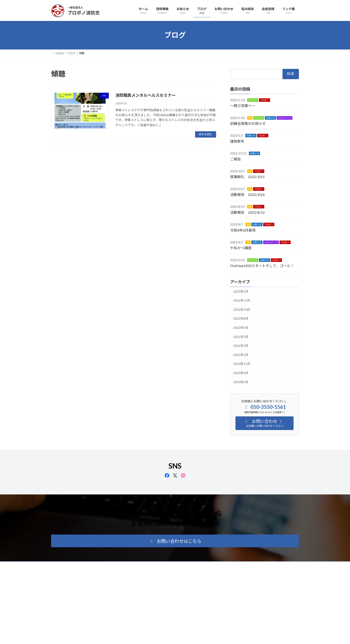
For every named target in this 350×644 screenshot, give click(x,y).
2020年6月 (241, 373)
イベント (253, 100)
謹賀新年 (237, 141)
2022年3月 (241, 336)
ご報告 (235, 159)
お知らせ (271, 118)
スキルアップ (285, 118)
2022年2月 (241, 346)
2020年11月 (242, 364)
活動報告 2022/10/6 (247, 194)
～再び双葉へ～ (243, 106)
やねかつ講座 (241, 248)
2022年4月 (241, 328)
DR (250, 118)
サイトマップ (99, 565)
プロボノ (265, 100)
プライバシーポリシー (69, 565)
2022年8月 (241, 318)
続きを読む (206, 134)
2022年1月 (241, 355)
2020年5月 (241, 382)
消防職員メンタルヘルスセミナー (146, 95)
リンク (120, 565)
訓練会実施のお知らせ (248, 123)
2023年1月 (241, 291)
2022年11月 (242, 300)
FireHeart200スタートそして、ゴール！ (262, 266)
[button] (175, 541)
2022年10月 (242, 309)
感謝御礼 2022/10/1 (247, 177)
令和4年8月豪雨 (243, 230)
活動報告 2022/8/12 (247, 212)
